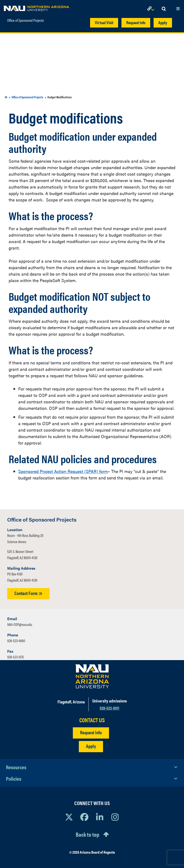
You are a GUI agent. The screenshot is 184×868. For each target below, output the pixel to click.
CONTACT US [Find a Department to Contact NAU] (92, 720)
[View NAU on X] (69, 817)
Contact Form (28, 593)
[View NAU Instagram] (115, 817)
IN (6, 97)
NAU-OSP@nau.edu (20, 624)
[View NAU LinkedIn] (100, 817)
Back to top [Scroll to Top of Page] (87, 834)
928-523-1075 (16, 657)
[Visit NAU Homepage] (92, 676)
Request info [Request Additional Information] (91, 732)
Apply (163, 22)
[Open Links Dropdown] (152, 9)
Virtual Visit (104, 22)
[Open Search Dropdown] (164, 9)
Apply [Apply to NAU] (91, 746)
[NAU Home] (36, 7)
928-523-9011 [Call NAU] (109, 708)
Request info (136, 22)
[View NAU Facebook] (84, 817)
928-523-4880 (16, 641)
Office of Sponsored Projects (26, 20)
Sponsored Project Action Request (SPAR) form (63, 471)
